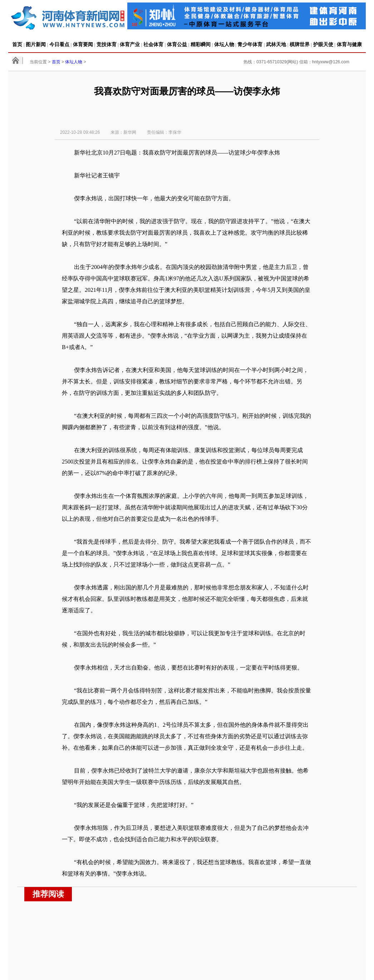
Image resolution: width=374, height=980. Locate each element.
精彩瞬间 (201, 44)
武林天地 (276, 44)
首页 (17, 44)
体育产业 (130, 44)
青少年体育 (250, 44)
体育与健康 (349, 44)
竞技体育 (107, 44)
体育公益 (177, 44)
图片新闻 (36, 44)
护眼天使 (323, 44)
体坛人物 (224, 44)
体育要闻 (83, 44)
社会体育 (153, 44)
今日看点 (59, 44)
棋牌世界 (300, 44)
